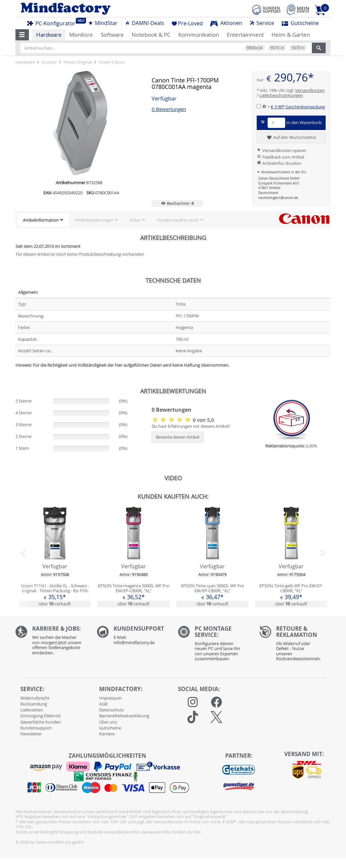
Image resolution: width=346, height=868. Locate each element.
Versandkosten (310, 90)
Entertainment (245, 35)
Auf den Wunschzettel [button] (291, 138)
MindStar (103, 23)
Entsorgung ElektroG (41, 716)
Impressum (110, 698)
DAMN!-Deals (144, 23)
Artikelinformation (41, 220)
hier (197, 832)
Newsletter (31, 734)
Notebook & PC (151, 35)
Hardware (49, 35)
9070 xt (277, 48)
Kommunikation (199, 35)
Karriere (107, 734)
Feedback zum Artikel (280, 157)
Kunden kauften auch (178, 220)
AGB (103, 704)
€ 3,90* (298, 107)
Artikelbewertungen (94, 220)
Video (135, 220)
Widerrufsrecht (35, 698)
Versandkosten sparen (281, 150)
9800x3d (254, 48)
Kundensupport (36, 728)
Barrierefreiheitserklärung (124, 716)
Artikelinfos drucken (279, 163)
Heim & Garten (291, 35)
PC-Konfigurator (53, 22)
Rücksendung (34, 704)
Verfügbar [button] (164, 99)
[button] (22, 35)
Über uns (108, 722)
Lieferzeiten (32, 710)
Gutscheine (300, 23)
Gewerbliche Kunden (41, 722)
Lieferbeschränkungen (281, 95)
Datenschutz (111, 710)
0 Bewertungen (169, 109)
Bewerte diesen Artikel (178, 437)
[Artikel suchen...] (166, 48)
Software (112, 35)
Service (262, 23)
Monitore (81, 35)
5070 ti (298, 48)
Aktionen (226, 23)
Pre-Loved (187, 23)
